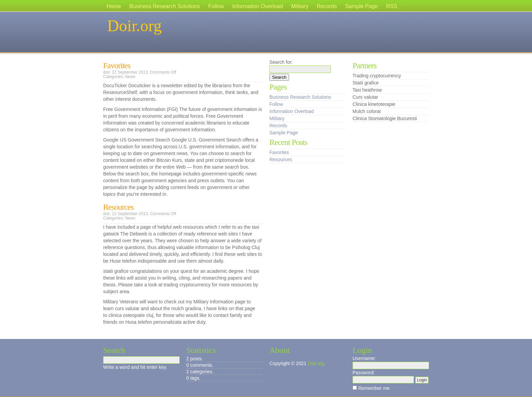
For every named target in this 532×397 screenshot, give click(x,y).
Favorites (117, 65)
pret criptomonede (224, 160)
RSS (392, 6)
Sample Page (361, 6)
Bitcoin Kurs (169, 160)
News (130, 77)
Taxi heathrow (367, 90)
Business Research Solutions (165, 6)
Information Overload (257, 6)
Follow (216, 6)
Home (114, 6)
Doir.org (134, 26)
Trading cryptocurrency (377, 76)
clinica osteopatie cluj (131, 315)
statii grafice (116, 271)
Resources (118, 207)
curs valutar (127, 308)
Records (327, 6)
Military (300, 6)
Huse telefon (123, 261)
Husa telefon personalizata (153, 322)
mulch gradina (186, 308)
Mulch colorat (367, 111)
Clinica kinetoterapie (374, 104)
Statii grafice (366, 83)
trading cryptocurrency (187, 285)
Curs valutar (365, 97)
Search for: (281, 62)
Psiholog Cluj (246, 247)
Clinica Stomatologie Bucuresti (385, 118)
